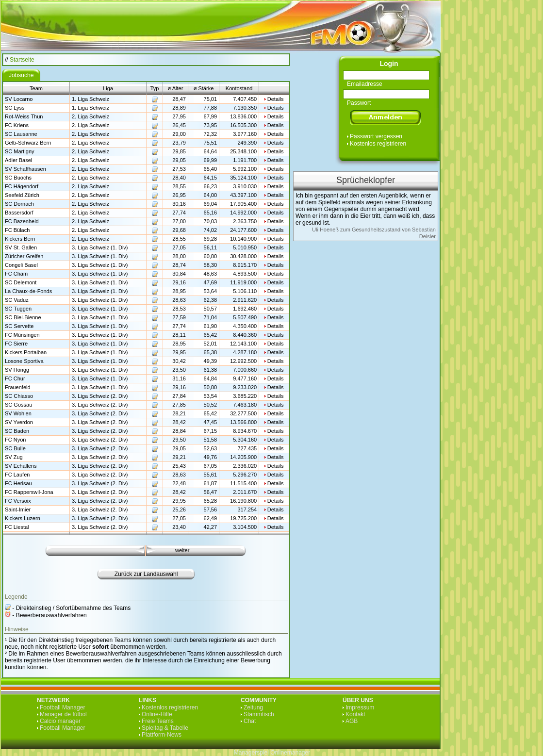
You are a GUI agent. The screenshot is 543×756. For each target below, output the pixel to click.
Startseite (22, 60)
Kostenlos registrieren (378, 144)
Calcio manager (60, 721)
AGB (352, 721)
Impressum (360, 707)
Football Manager (62, 707)
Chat (250, 721)
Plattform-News (162, 735)
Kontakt (355, 714)
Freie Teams (158, 721)
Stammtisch (259, 714)
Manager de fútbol (63, 714)
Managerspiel (251, 753)
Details (276, 99)
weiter (182, 550)
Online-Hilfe (157, 714)
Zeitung (253, 707)
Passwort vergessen (376, 136)
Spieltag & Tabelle (165, 728)
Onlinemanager (290, 753)
